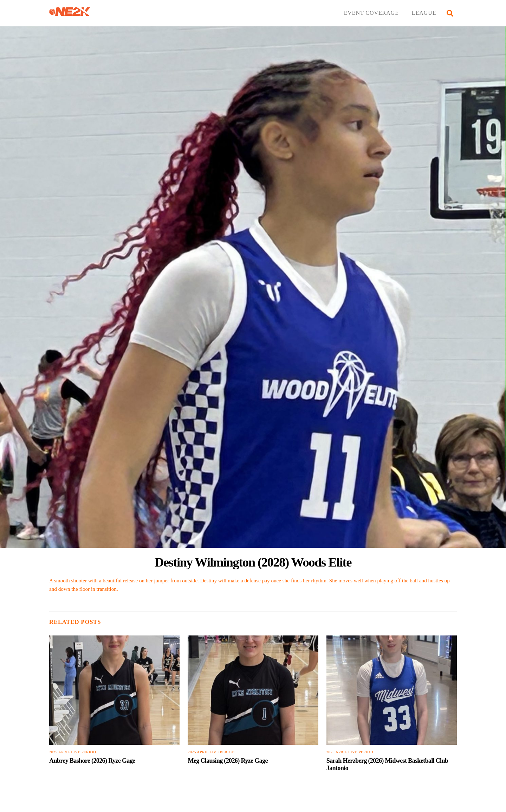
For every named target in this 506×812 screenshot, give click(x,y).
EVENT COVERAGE (371, 13)
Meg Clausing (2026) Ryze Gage (228, 761)
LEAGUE (424, 13)
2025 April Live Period (73, 752)
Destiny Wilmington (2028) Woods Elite (253, 562)
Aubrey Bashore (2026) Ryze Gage (92, 761)
